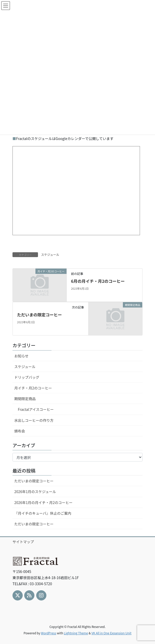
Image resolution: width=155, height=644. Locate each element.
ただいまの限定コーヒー (40, 315)
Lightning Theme (76, 633)
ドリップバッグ (27, 377)
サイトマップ (23, 542)
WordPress (49, 633)
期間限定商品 (25, 399)
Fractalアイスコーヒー (36, 409)
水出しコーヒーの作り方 (34, 420)
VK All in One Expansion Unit (112, 633)
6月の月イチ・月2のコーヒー (98, 281)
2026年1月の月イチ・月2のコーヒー (43, 502)
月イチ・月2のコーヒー (33, 388)
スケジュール (50, 254)
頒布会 (20, 431)
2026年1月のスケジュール (35, 492)
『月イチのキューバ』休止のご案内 (43, 513)
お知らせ (21, 356)
